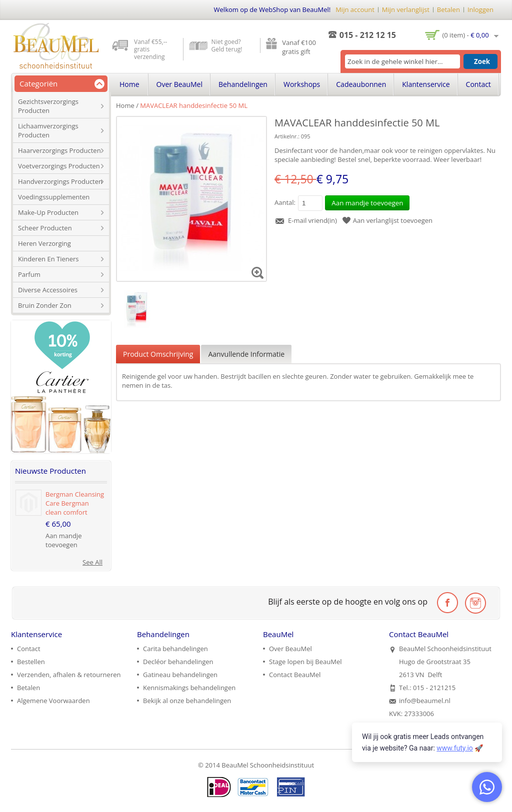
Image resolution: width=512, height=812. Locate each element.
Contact (478, 84)
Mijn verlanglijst (406, 9)
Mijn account (355, 9)
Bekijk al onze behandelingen (187, 701)
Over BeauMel (179, 84)
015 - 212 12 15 (368, 35)
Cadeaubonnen (361, 84)
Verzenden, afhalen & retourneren (69, 675)
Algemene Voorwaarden (53, 701)
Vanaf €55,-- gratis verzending (150, 49)
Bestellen (31, 662)
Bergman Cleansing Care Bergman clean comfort (75, 503)
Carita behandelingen (175, 649)
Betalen (448, 9)
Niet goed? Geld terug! (227, 45)
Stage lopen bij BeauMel (305, 662)
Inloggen (480, 9)
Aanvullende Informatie (246, 354)
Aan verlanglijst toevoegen (393, 220)
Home (125, 105)
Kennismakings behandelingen (189, 688)
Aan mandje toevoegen (64, 540)
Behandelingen (243, 84)
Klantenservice (426, 84)
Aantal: (285, 202)
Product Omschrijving (158, 354)
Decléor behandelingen (178, 662)
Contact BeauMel (295, 675)
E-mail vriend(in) (312, 220)
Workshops (302, 84)
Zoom (258, 273)
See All (92, 562)
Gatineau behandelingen (180, 675)
